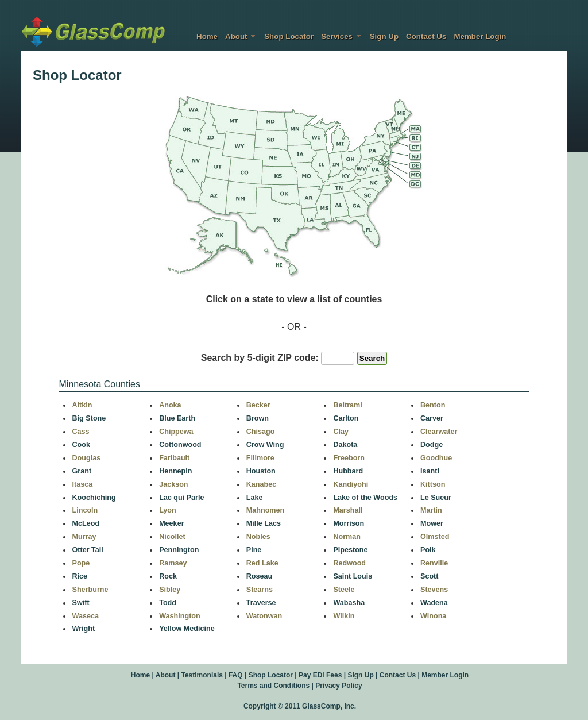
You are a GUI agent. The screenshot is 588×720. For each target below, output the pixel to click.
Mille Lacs (264, 523)
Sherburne (90, 590)
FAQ (236, 675)
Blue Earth (177, 418)
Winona (433, 616)
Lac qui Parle (181, 498)
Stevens (434, 590)
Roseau (260, 576)
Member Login (480, 36)
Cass (81, 432)
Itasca (83, 484)
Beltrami (347, 405)
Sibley (170, 590)
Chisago (261, 432)
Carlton (346, 418)
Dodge (432, 445)
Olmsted (435, 537)
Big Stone (89, 418)
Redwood (349, 563)
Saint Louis (353, 576)
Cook (81, 445)
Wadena (434, 603)
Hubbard (348, 471)
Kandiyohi (351, 484)
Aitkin (82, 405)
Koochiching (94, 498)
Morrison (349, 523)
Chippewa (176, 432)
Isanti (430, 471)
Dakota (345, 445)
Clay (341, 432)
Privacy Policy (339, 686)
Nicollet (172, 537)
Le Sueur (436, 498)
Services (342, 36)
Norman (347, 537)
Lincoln (85, 510)
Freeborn (349, 458)
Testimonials (202, 675)
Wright (84, 629)
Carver (432, 418)
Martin (431, 510)
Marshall (348, 510)
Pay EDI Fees (320, 675)
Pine (254, 550)
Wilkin (344, 616)
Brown (258, 418)
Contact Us (426, 36)
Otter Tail (88, 550)
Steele (344, 590)
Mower (432, 523)
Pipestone (350, 550)
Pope (81, 563)
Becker (258, 405)
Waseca (86, 616)
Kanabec (262, 484)
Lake (255, 498)
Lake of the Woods (365, 498)
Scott (429, 576)
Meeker (171, 523)
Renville (434, 563)
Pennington (179, 550)
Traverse (261, 603)
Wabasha (349, 603)
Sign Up (384, 36)
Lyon (168, 510)
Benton (433, 405)
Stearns (260, 590)
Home (207, 36)
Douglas (87, 458)
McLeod (86, 523)
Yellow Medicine (187, 629)
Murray (84, 537)
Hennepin (175, 471)
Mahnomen (265, 510)
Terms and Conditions (273, 686)
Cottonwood (180, 445)
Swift (81, 603)
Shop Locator (289, 36)
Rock (168, 576)
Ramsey (173, 563)
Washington (180, 616)
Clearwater (439, 432)
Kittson (433, 484)
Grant (82, 471)
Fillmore (260, 458)
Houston (261, 471)
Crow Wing (265, 445)
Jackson (173, 484)
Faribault (174, 458)
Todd (168, 603)
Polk (428, 550)
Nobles (258, 537)
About (241, 36)
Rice (80, 576)
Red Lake (262, 563)
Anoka (170, 405)
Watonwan (264, 616)
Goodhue (436, 458)
